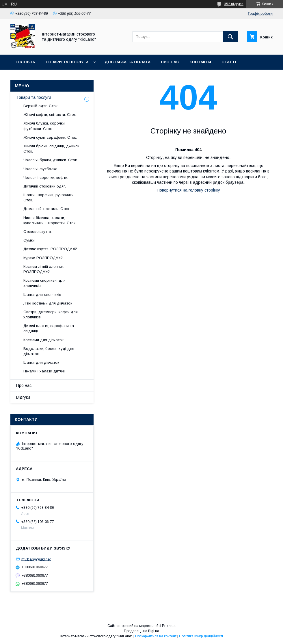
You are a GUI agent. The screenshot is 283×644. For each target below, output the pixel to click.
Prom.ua (169, 626)
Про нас (170, 62)
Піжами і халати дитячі (44, 371)
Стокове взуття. (38, 232)
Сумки (29, 240)
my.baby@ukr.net (36, 559)
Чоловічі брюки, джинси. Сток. (51, 160)
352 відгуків (234, 4)
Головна (25, 62)
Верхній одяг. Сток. (41, 106)
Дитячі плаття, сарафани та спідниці (49, 328)
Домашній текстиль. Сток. (47, 209)
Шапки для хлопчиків (42, 295)
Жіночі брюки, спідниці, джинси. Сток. (52, 149)
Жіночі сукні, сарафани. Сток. (50, 137)
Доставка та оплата (127, 62)
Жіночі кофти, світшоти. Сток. (50, 115)
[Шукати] (230, 37)
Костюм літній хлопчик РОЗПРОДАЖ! (43, 269)
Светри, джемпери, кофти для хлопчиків (51, 314)
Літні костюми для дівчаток (48, 303)
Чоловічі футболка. (41, 169)
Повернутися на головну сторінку (188, 190)
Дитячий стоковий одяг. (45, 186)
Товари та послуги (67, 62)
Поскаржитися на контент (156, 636)
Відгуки (23, 397)
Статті (229, 62)
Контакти (200, 62)
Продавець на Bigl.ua (141, 631)
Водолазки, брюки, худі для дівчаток (49, 351)
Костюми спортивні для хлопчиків (44, 283)
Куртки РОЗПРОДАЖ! (43, 258)
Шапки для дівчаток (41, 362)
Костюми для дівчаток (43, 340)
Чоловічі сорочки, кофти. (46, 178)
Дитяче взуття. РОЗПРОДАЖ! (50, 249)
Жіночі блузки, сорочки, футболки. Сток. (44, 126)
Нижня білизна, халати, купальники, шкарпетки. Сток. (50, 220)
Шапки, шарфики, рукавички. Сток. (49, 197)
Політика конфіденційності (201, 636)
